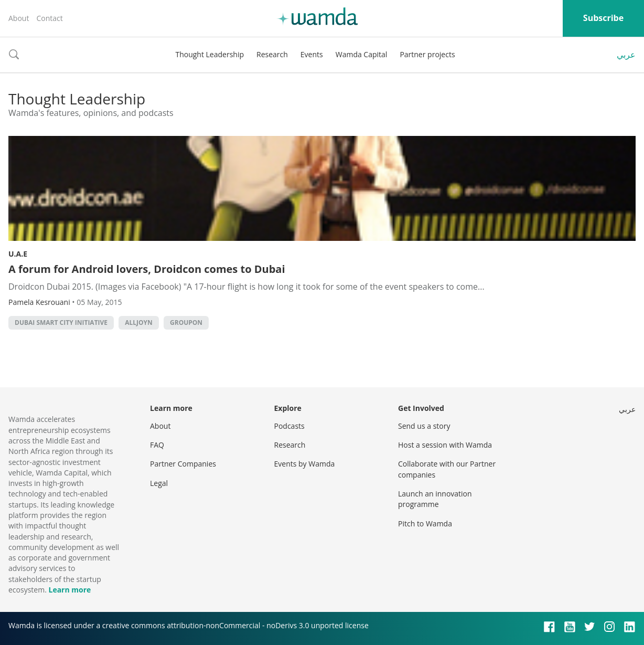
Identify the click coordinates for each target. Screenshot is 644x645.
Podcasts (289, 426)
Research (272, 54)
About (19, 18)
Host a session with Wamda (445, 445)
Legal (159, 483)
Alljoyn (139, 322)
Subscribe (603, 18)
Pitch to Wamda (425, 524)
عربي (626, 55)
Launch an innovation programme (435, 499)
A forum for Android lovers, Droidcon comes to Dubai (147, 269)
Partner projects (427, 54)
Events (312, 54)
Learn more (69, 590)
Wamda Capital (362, 54)
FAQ (157, 445)
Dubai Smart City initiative (61, 322)
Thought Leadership (210, 54)
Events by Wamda (305, 464)
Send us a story (424, 426)
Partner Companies (183, 464)
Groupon (186, 322)
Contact (49, 18)
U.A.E (18, 254)
